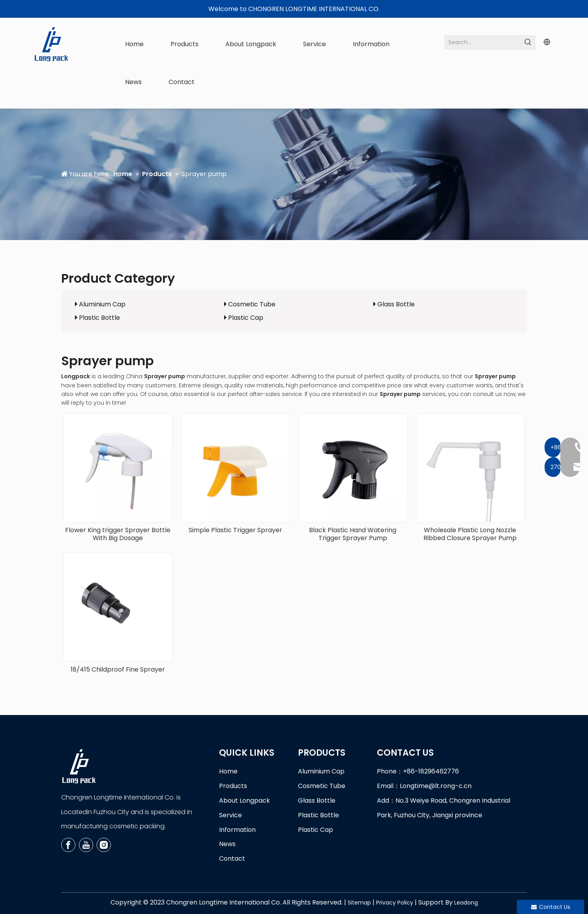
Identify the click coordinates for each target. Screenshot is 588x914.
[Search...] (483, 42)
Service (230, 815)
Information (237, 830)
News (227, 844)
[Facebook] (68, 845)
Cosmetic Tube (252, 304)
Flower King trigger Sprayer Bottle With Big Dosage (118, 534)
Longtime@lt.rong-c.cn (436, 786)
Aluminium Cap (102, 304)
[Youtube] (86, 845)
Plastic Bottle (99, 318)
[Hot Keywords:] (528, 42)
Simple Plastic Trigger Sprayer (235, 530)
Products (233, 786)
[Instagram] (104, 845)
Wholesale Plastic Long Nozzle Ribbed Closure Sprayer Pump (470, 534)
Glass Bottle (396, 304)
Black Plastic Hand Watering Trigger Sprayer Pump (353, 534)
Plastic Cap (246, 318)
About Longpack (244, 800)
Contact (232, 859)
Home (228, 771)
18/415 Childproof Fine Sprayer (118, 670)
